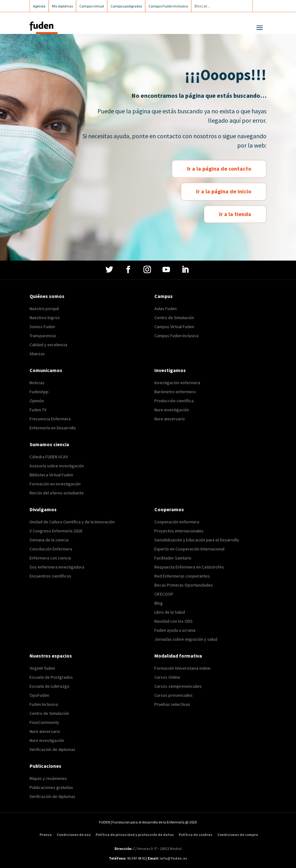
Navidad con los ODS (174, 621)
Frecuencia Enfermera (50, 419)
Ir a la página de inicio (224, 191)
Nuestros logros (45, 318)
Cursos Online (167, 677)
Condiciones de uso (74, 835)
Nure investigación (172, 410)
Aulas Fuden (166, 309)
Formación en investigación (55, 484)
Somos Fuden (42, 327)
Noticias (37, 383)
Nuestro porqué (44, 309)
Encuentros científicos (50, 576)
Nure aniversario (170, 419)
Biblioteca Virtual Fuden (51, 475)
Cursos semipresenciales (178, 686)
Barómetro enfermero (175, 392)
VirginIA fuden (42, 668)
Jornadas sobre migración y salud (186, 639)
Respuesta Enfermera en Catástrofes (189, 567)
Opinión (37, 401)
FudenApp (39, 392)
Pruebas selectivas (172, 704)
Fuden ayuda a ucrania (175, 630)
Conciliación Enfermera (51, 549)
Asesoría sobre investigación (57, 466)
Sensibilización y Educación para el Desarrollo (197, 540)
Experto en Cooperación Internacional (189, 549)
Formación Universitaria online (182, 668)
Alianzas (37, 354)
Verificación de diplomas (52, 749)
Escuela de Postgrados (51, 677)
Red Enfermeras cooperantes (182, 576)
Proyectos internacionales (179, 531)
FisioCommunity (44, 722)
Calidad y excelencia (48, 345)
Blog (159, 603)
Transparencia (43, 336)
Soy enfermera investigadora (57, 567)
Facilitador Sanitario (173, 558)
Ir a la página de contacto (219, 169)
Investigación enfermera (177, 383)
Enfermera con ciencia (50, 558)
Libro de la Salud (170, 612)
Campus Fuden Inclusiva (176, 336)
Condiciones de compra (238, 835)
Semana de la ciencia (49, 540)
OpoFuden (39, 695)
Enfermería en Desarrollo (53, 428)
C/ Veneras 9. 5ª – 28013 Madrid (157, 849)
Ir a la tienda (235, 214)
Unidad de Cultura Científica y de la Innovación (72, 522)
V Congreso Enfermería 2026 (56, 531)
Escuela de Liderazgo (49, 686)
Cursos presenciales (174, 695)
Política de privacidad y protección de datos (135, 835)
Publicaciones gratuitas (51, 787)
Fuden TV (38, 410)
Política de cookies (195, 835)
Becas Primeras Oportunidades (184, 585)
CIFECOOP (164, 594)
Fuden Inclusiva (44, 704)
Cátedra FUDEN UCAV (49, 457)
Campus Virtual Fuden (174, 327)
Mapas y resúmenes (48, 778)
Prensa (46, 835)
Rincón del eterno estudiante (57, 493)
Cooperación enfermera (177, 522)
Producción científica (174, 401)
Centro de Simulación (174, 318)
